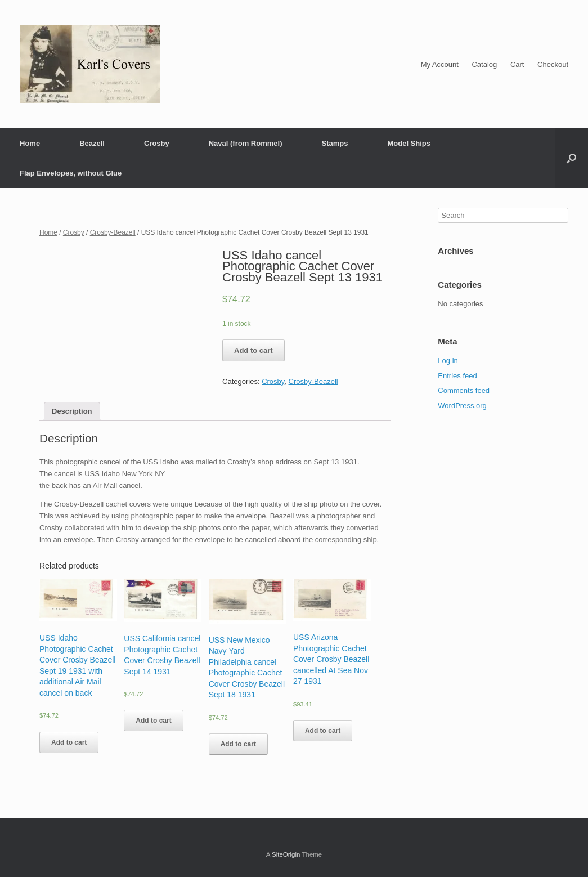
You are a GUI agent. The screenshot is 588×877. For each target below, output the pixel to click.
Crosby (157, 143)
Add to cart (253, 350)
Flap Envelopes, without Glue (71, 173)
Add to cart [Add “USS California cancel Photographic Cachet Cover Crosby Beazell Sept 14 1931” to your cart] (153, 721)
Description (72, 411)
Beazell (92, 143)
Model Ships (409, 143)
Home (30, 143)
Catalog (484, 64)
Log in (448, 361)
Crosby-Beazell (113, 232)
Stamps (335, 143)
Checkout (553, 64)
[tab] (72, 412)
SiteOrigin (286, 854)
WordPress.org (462, 406)
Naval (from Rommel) (246, 143)
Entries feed (457, 376)
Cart (517, 64)
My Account (440, 64)
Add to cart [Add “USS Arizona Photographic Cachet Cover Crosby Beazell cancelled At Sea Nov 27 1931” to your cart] (323, 731)
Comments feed (464, 390)
